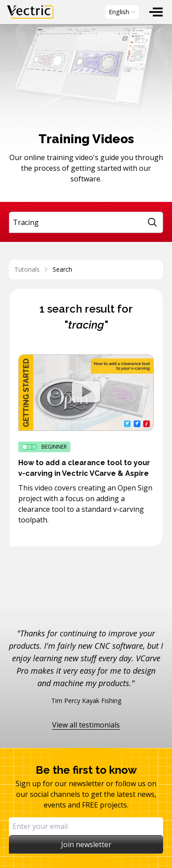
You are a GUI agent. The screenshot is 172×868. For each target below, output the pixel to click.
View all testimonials (86, 725)
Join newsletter (86, 844)
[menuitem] (156, 12)
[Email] (86, 826)
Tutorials (27, 269)
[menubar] (86, 12)
